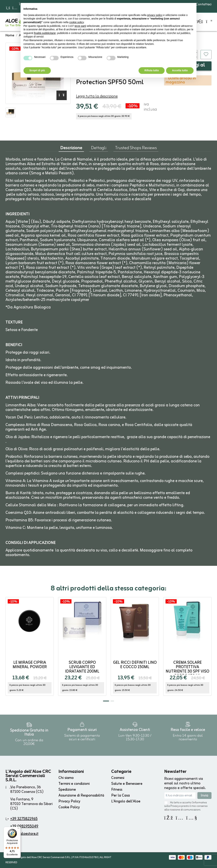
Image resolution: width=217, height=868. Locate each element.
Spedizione (67, 790)
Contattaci (202, 4)
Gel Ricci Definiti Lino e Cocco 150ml (135, 665)
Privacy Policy (69, 801)
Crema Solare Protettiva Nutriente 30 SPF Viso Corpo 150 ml (187, 669)
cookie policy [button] (77, 22)
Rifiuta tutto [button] (152, 70)
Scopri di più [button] (37, 70)
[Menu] (19, 829)
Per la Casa (121, 796)
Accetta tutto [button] (180, 70)
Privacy (175, 806)
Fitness (117, 790)
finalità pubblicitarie (45, 33)
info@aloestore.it (24, 834)
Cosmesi (118, 778)
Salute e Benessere (127, 784)
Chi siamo (66, 778)
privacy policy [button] (155, 15)
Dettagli (99, 149)
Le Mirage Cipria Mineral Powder (30, 665)
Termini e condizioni (74, 784)
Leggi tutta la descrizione (97, 96)
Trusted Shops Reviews (136, 149)
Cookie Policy (69, 807)
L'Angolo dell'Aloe (126, 801)
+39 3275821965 (24, 819)
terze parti (80, 26)
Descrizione (71, 149)
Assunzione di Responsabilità (81, 796)
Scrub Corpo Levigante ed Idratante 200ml (82, 667)
